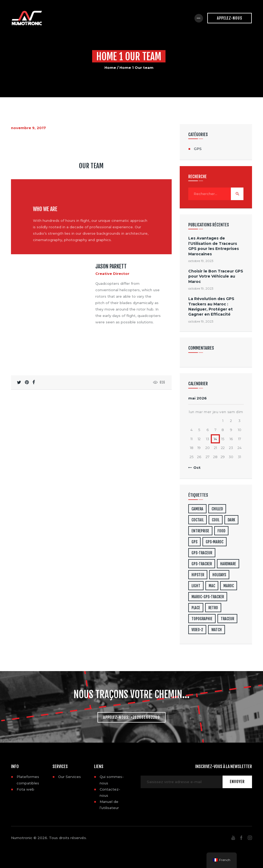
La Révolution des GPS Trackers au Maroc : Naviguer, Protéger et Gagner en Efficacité (211, 306)
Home (110, 68)
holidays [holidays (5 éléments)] (219, 575)
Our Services (69, 777)
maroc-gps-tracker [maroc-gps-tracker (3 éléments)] (208, 597)
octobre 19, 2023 (201, 261)
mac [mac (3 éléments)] (212, 586)
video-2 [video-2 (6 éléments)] (197, 630)
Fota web (25, 789)
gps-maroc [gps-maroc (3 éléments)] (215, 542)
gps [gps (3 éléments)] (194, 542)
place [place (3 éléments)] (196, 608)
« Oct (196, 467)
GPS (198, 149)
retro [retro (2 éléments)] (213, 608)
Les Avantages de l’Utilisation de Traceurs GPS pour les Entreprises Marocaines (214, 246)
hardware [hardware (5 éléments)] (228, 564)
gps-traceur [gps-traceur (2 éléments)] (202, 553)
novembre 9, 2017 (28, 128)
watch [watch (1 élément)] (217, 630)
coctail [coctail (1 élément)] (198, 520)
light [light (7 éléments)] (196, 586)
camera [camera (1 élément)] (197, 509)
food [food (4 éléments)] (221, 531)
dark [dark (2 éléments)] (231, 520)
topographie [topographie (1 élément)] (202, 619)
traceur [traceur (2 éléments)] (227, 619)
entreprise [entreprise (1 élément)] (200, 531)
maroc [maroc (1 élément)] (229, 586)
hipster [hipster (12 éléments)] (198, 575)
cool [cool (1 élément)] (216, 520)
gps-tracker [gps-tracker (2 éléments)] (202, 564)
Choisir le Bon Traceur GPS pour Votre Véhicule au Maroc (216, 276)
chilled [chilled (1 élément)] (217, 509)
